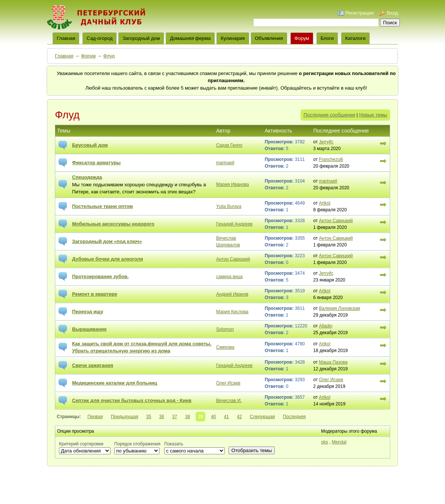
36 (161, 417)
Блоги (327, 38)
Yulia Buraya (229, 206)
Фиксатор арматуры (96, 163)
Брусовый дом (90, 145)
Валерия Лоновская (339, 308)
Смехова (225, 347)
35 (149, 417)
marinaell (225, 163)
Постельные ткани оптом (102, 206)
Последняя (294, 417)
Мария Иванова (233, 184)
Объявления (269, 38)
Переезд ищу (88, 312)
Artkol (325, 203)
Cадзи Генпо (229, 145)
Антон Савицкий (336, 221)
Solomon (225, 329)
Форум (302, 38)
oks (325, 442)
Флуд (109, 56)
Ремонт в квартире (95, 294)
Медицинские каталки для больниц (115, 383)
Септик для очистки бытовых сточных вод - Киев (132, 400)
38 (188, 417)
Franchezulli (331, 159)
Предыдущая (125, 417)
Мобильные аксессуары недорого (113, 224)
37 (175, 417)
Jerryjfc (326, 142)
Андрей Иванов (232, 294)
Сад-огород (99, 38)
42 (239, 417)
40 (213, 417)
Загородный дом (141, 38)
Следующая (262, 417)
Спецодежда (87, 177)
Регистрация (360, 13)
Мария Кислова (232, 312)
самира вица (229, 277)
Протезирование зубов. (100, 276)
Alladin (326, 326)
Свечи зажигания (93, 365)
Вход (393, 13)
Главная (64, 56)
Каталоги (356, 38)
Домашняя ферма (190, 38)
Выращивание (89, 329)
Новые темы (373, 115)
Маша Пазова (333, 362)
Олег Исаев (228, 383)
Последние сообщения (329, 115)
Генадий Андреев (234, 224)
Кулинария (233, 38)
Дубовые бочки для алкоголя (108, 259)
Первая (95, 417)
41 (226, 417)
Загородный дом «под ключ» (107, 241)
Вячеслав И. (229, 401)
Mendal (339, 442)
